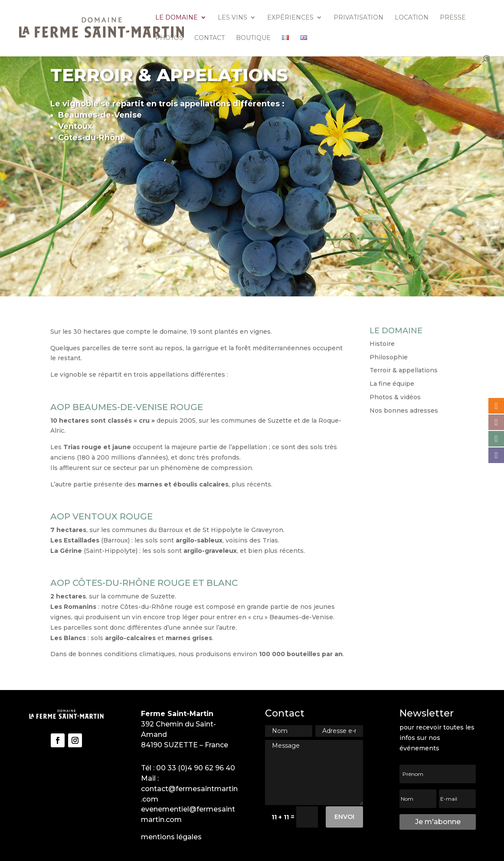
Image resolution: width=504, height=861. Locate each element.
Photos (169, 38)
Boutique (253, 38)
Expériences (290, 18)
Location (412, 18)
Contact (209, 38)
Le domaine (177, 18)
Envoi (344, 817)
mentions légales (171, 837)
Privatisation (358, 18)
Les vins (232, 18)
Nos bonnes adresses (404, 411)
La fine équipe (392, 384)
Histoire (382, 344)
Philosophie (389, 357)
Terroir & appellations (404, 370)
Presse (453, 18)
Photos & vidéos (395, 397)
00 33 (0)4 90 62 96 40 (196, 768)
